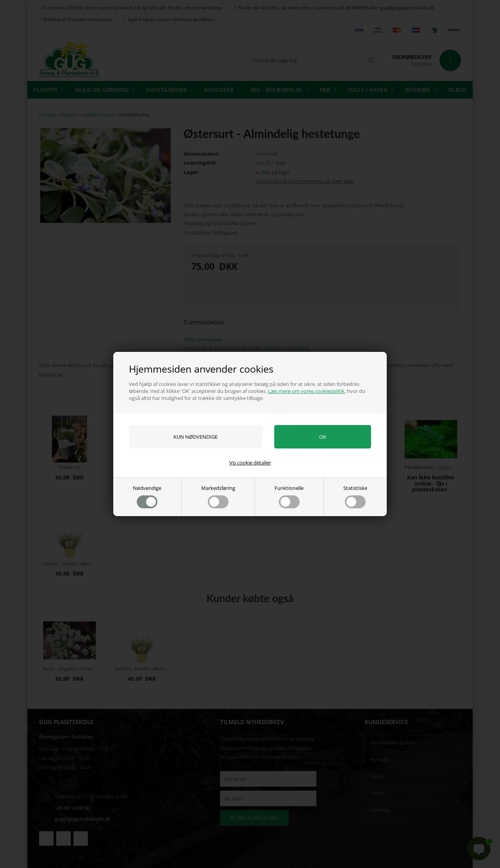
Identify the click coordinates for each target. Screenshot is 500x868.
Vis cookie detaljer (250, 463)
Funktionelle (289, 496)
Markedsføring (218, 496)
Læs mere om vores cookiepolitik (306, 391)
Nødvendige (147, 496)
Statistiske (355, 496)
